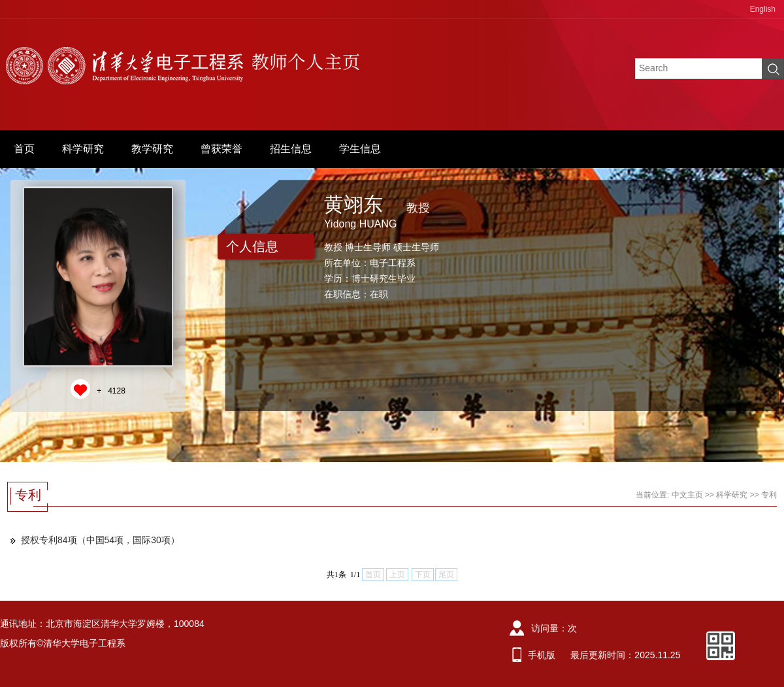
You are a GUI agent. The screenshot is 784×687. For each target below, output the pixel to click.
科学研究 (83, 149)
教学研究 (152, 149)
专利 (769, 495)
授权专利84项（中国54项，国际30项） (100, 540)
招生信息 (291, 149)
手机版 (542, 655)
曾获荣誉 (221, 149)
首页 (24, 149)
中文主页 (687, 495)
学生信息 (360, 149)
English (763, 9)
